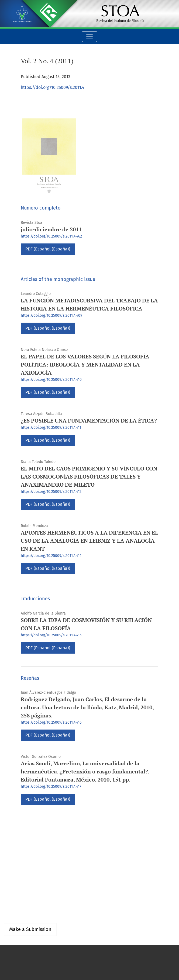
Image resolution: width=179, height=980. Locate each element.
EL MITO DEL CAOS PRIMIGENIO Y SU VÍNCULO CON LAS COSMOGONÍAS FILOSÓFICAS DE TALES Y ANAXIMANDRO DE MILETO (89, 477)
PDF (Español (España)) (48, 249)
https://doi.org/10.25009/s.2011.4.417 (51, 787)
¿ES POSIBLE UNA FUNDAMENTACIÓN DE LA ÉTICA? (89, 421)
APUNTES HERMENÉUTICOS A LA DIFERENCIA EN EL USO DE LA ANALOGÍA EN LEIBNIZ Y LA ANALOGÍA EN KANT (89, 541)
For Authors (15, 906)
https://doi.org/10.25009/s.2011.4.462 (51, 236)
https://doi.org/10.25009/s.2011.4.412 (51, 492)
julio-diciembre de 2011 (51, 229)
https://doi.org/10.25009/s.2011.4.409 (51, 315)
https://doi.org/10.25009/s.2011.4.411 (51, 428)
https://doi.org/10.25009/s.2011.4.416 (51, 722)
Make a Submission (30, 929)
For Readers (16, 900)
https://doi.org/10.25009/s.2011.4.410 (51, 380)
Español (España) (21, 849)
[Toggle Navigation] (89, 37)
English (11, 855)
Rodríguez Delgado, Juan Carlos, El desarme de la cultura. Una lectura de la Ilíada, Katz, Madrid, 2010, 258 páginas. (87, 707)
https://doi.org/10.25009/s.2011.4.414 (51, 556)
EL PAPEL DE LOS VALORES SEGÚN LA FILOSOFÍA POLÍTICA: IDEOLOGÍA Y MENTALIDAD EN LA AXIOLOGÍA (85, 365)
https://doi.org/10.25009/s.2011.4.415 (51, 635)
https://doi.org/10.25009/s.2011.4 (53, 87)
